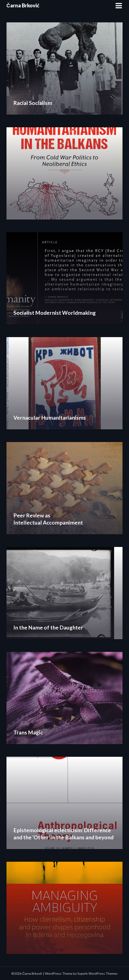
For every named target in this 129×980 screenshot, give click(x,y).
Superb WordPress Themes (98, 973)
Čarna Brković (23, 5)
